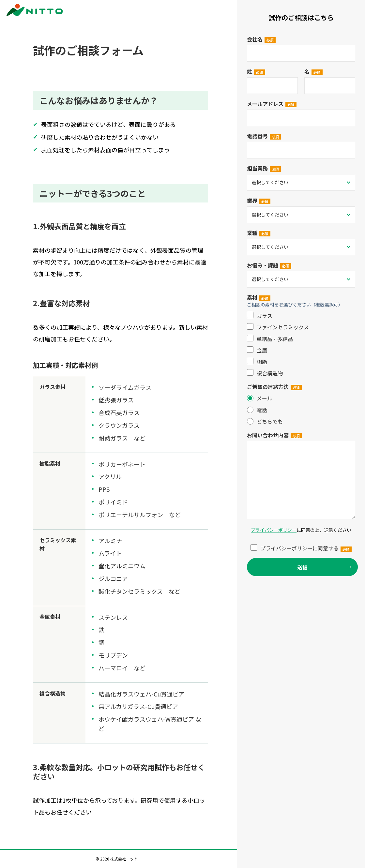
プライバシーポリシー (274, 530)
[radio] (301, 398)
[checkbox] (301, 344)
